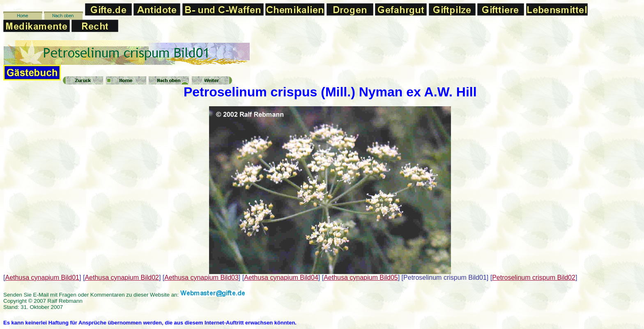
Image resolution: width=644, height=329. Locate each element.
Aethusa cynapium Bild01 (42, 278)
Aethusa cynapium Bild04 (281, 278)
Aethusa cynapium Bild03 (201, 278)
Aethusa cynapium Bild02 (122, 278)
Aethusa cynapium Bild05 (361, 278)
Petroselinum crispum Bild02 (534, 278)
